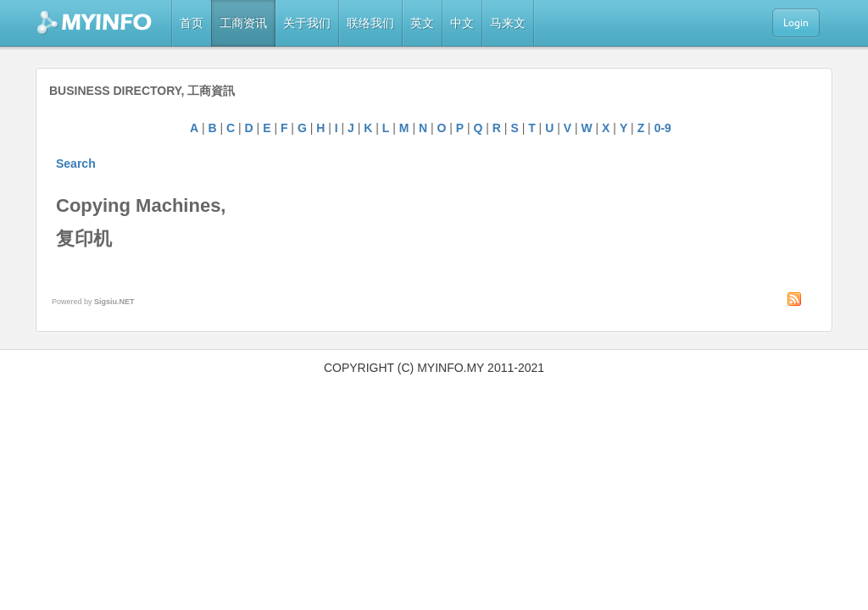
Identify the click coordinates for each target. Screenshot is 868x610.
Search (76, 164)
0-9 (663, 128)
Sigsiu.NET (114, 302)
